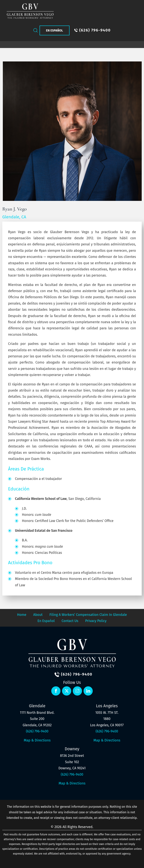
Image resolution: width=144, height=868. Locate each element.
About (38, 615)
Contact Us (70, 621)
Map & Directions (37, 740)
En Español (55, 30)
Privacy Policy (96, 621)
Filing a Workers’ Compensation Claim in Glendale (88, 615)
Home (22, 615)
